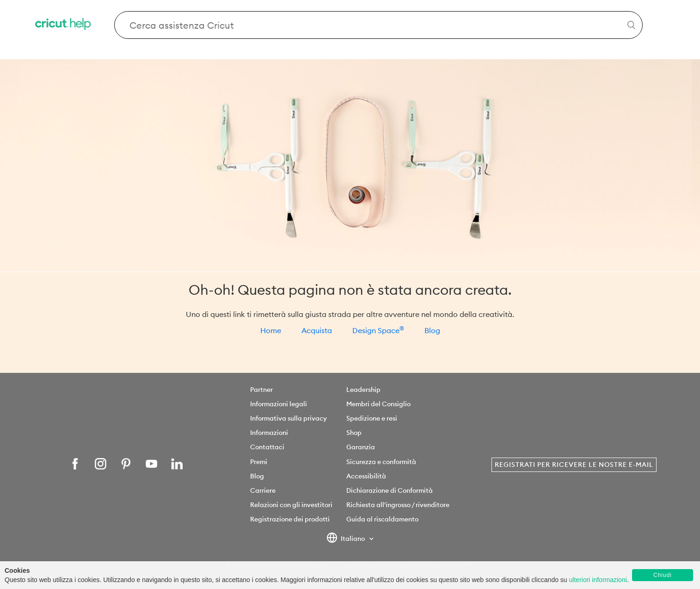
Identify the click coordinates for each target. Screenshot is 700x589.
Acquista (317, 330)
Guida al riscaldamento (382, 519)
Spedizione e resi (372, 418)
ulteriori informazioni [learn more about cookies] (598, 580)
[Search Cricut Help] (378, 25)
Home (271, 330)
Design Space (378, 330)
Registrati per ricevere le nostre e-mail (574, 465)
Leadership (363, 390)
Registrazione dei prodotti (290, 519)
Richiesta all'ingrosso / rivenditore (398, 505)
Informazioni (269, 433)
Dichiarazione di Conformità (390, 490)
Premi (259, 462)
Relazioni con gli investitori (291, 505)
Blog (432, 330)
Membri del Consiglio (378, 404)
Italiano (347, 539)
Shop (354, 433)
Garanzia (361, 447)
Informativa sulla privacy (289, 418)
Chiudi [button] (663, 575)
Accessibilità (366, 476)
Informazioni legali (279, 404)
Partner (261, 390)
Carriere (263, 490)
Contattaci (267, 447)
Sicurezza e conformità (381, 462)
